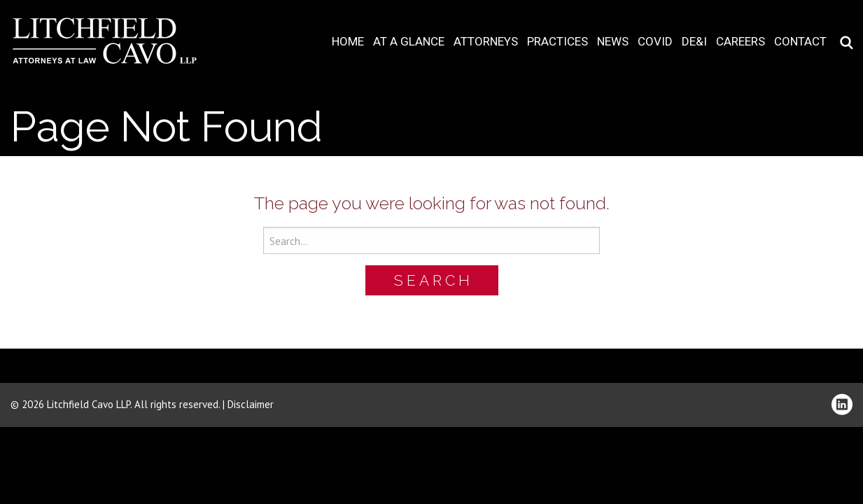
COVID (655, 42)
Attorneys (486, 42)
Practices (557, 42)
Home (348, 42)
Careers (741, 42)
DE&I (694, 42)
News (613, 42)
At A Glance (409, 42)
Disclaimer (251, 404)
